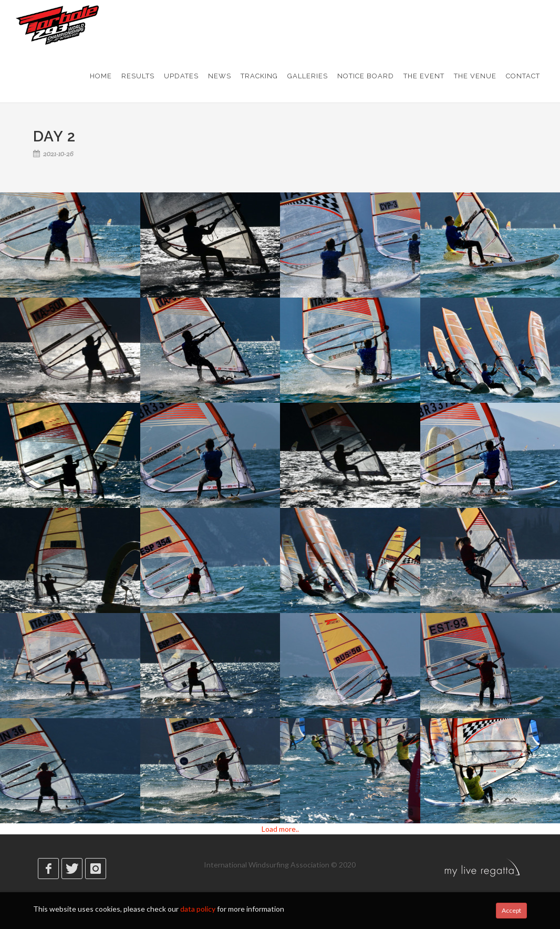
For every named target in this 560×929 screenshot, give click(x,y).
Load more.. (280, 829)
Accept (511, 910)
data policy (198, 909)
